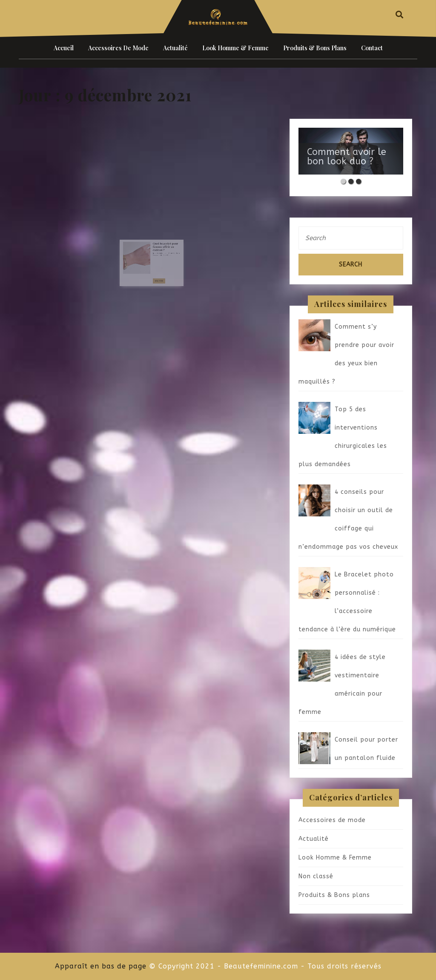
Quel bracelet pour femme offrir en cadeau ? (162, 249)
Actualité (175, 48)
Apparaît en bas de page (101, 966)
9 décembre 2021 (158, 254)
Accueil (64, 48)
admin (167, 254)
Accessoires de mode (118, 48)
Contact (372, 48)
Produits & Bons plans (315, 48)
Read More (158, 275)
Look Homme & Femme (235, 48)
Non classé (316, 876)
